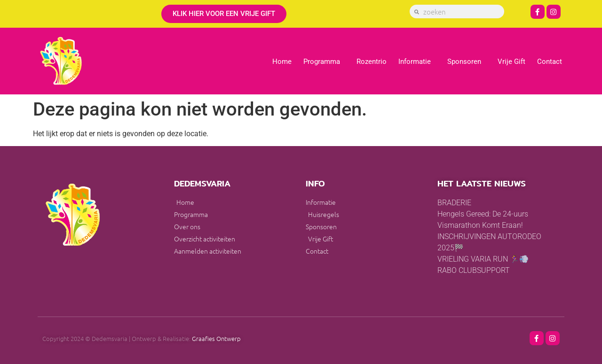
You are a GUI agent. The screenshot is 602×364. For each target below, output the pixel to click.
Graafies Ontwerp (216, 338)
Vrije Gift (511, 62)
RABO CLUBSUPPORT (474, 270)
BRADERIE (454, 203)
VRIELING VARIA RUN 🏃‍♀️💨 (483, 259)
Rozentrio (372, 62)
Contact (550, 62)
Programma (324, 62)
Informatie (417, 62)
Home (282, 62)
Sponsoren (467, 62)
